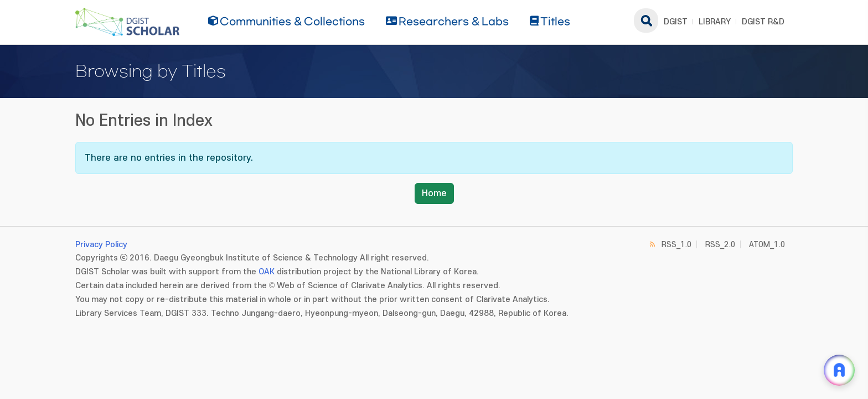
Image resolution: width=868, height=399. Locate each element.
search (646, 21)
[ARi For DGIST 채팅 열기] (839, 370)
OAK (267, 272)
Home (434, 193)
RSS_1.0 (676, 245)
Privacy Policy (101, 245)
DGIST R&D (763, 22)
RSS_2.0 (720, 245)
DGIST (676, 22)
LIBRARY (715, 22)
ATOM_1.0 (767, 245)
